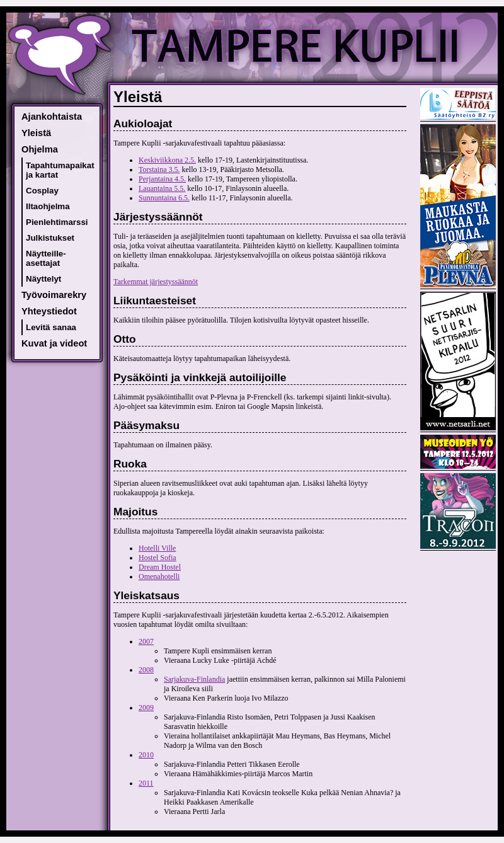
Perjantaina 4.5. (162, 179)
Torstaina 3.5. (159, 169)
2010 (146, 755)
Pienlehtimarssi (57, 222)
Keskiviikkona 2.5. (167, 160)
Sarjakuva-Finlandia (194, 679)
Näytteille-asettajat (46, 258)
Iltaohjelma (48, 206)
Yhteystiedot (49, 311)
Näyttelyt (43, 279)
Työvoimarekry (54, 295)
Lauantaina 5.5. (162, 188)
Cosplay (42, 191)
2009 (146, 708)
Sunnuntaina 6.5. (164, 198)
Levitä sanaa (51, 327)
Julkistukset (50, 238)
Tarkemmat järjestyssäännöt (156, 282)
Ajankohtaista (52, 117)
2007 (146, 641)
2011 (146, 783)
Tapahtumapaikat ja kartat (60, 170)
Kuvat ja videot (54, 343)
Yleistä (36, 133)
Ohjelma (40, 149)
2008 (146, 670)
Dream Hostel (160, 567)
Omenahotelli (159, 576)
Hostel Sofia (157, 558)
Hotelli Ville (157, 548)
